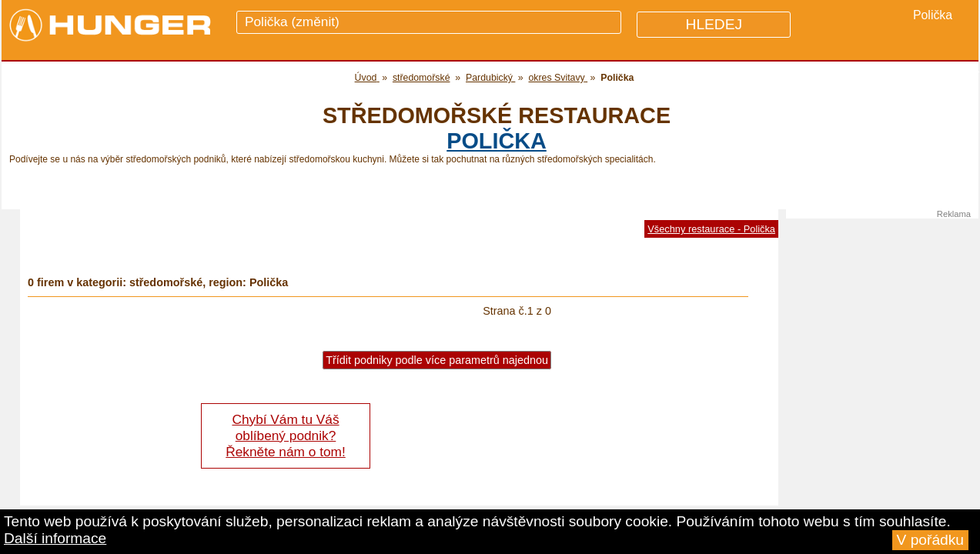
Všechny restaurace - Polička (711, 229)
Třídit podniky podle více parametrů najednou (437, 360)
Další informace (55, 538)
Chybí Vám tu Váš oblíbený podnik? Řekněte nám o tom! (285, 436)
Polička (497, 141)
